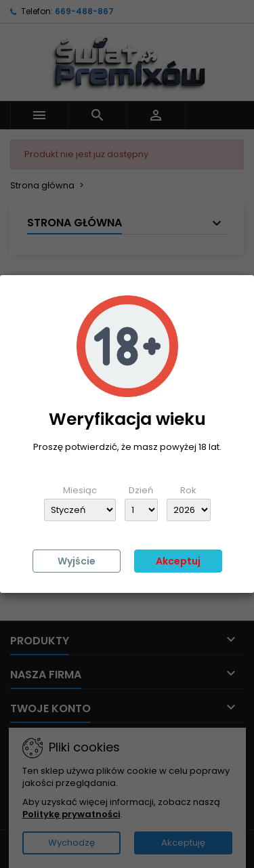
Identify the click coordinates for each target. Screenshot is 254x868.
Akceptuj (178, 561)
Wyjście (77, 561)
